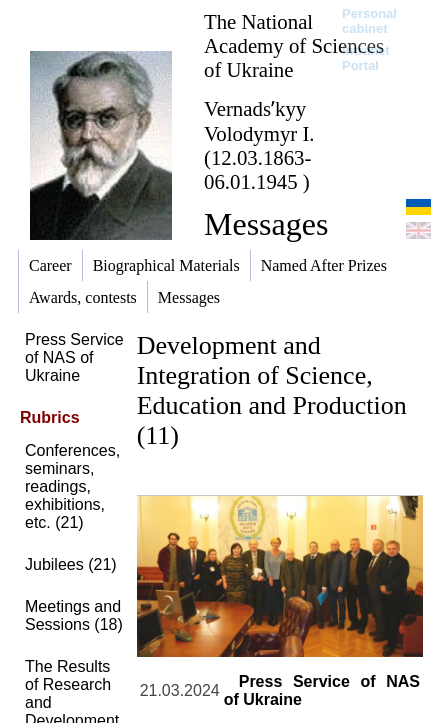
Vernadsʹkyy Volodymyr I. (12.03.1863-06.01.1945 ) (259, 145)
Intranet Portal (366, 58)
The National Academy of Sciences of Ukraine (294, 45)
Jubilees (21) (71, 564)
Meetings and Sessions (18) (74, 615)
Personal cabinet (369, 21)
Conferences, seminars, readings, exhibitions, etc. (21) (72, 486)
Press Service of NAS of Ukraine (74, 357)
